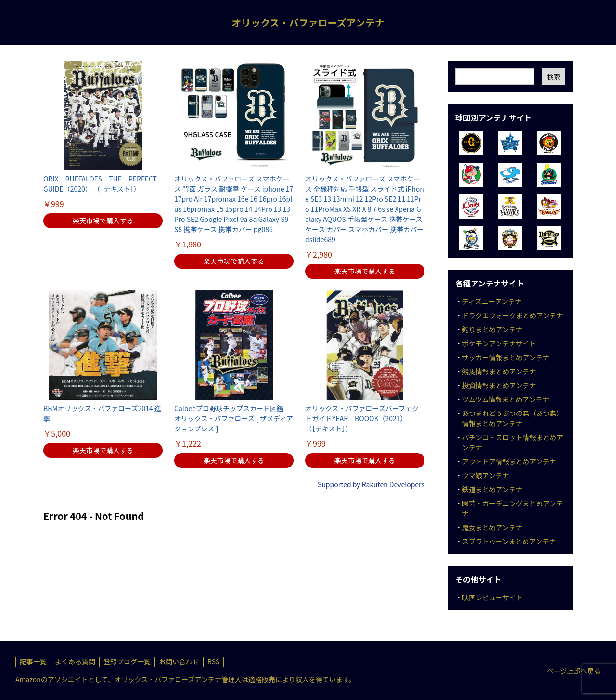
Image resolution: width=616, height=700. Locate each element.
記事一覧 (33, 661)
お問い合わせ (179, 661)
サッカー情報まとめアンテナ (506, 357)
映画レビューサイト (492, 597)
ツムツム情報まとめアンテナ (506, 399)
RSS (213, 661)
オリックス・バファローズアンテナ (308, 22)
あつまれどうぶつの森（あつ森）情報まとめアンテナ (513, 418)
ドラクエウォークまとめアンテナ (512, 315)
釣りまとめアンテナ (492, 329)
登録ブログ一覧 (127, 661)
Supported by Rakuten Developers (371, 484)
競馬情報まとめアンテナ (499, 371)
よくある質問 (75, 661)
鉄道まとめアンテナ (492, 489)
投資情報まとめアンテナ (499, 385)
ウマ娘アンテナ (485, 475)
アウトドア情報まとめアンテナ (509, 461)
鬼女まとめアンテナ (492, 527)
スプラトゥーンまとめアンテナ (509, 541)
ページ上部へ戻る (574, 671)
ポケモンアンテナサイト (499, 343)
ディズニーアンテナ (492, 301)
